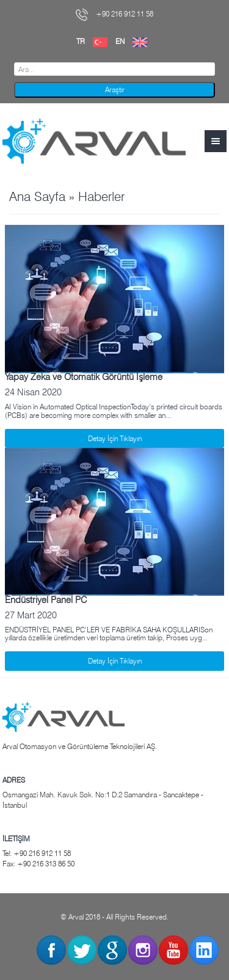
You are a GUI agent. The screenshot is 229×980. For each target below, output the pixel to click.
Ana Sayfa (37, 196)
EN (134, 41)
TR (95, 41)
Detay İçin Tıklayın (115, 438)
